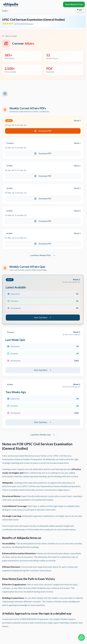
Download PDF (43, 131)
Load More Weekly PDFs (43, 255)
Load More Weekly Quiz (43, 435)
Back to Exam (10, 36)
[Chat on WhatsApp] (81, 637)
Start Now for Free (74, 4)
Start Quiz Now (43, 317)
